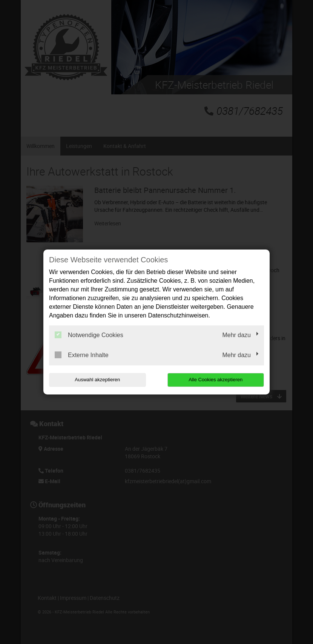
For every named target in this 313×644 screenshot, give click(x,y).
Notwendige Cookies (89, 335)
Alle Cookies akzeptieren (216, 380)
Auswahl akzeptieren (97, 380)
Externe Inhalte (82, 355)
